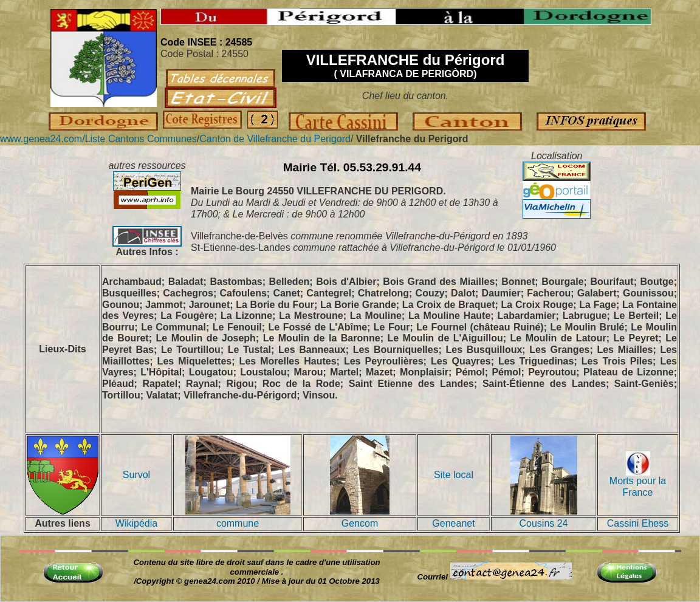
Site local (454, 475)
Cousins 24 (543, 523)
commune (238, 523)
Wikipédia (136, 523)
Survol (136, 475)
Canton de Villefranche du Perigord (275, 139)
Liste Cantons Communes (141, 139)
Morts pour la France (638, 482)
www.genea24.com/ (43, 139)
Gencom (360, 523)
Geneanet (453, 523)
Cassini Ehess (638, 523)
